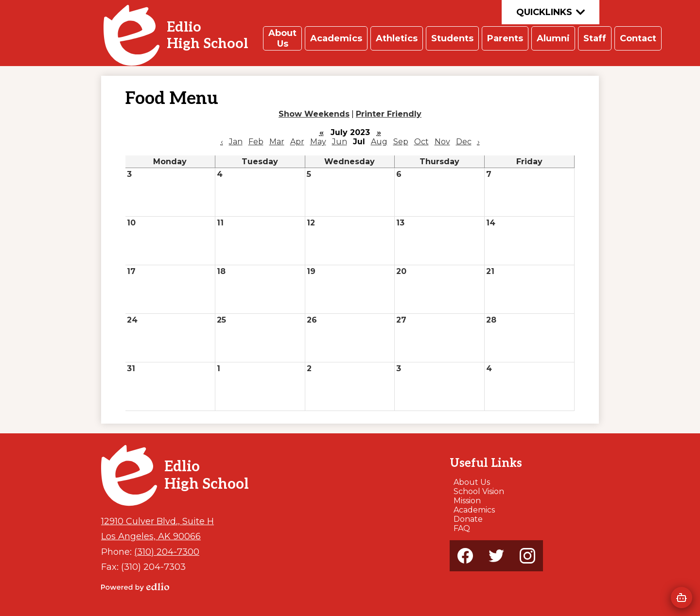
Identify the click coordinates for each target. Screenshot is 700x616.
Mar (277, 142)
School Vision (479, 491)
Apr (297, 142)
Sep (401, 142)
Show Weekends (314, 114)
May (318, 142)
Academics (474, 510)
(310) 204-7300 (167, 552)
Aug (379, 142)
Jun (340, 142)
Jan (236, 142)
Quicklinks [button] (551, 12)
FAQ (462, 528)
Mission (467, 501)
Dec (464, 142)
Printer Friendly (389, 114)
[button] (282, 38)
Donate (468, 519)
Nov (442, 142)
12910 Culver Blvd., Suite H (157, 521)
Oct (421, 142)
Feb (256, 142)
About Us (472, 482)
